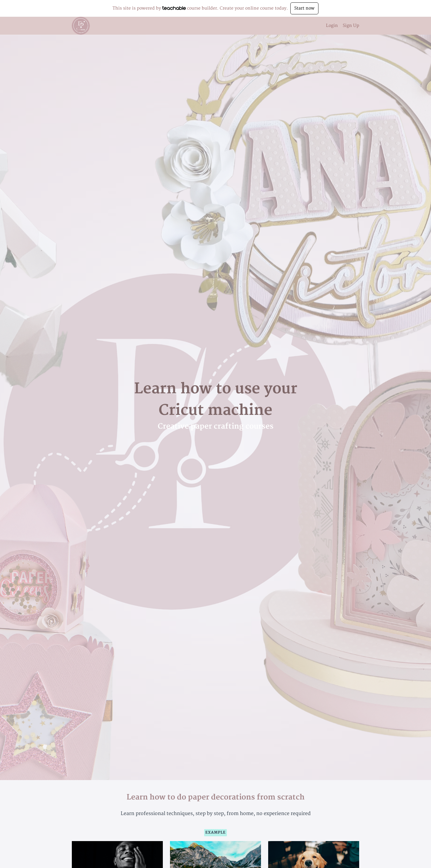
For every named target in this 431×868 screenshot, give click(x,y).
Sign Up (351, 26)
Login (332, 26)
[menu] (340, 26)
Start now (304, 8)
